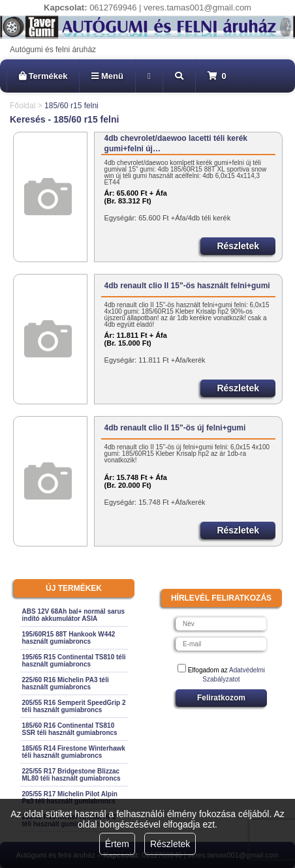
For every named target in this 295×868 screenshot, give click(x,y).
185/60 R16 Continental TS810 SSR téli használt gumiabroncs (70, 729)
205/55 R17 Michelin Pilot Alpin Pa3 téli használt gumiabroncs (70, 798)
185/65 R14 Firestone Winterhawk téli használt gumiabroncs (74, 752)
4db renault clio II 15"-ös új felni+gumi (175, 428)
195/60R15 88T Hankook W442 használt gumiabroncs (69, 638)
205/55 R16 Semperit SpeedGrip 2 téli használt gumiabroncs (74, 706)
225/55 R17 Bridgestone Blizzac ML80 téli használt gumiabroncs (71, 775)
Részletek (170, 844)
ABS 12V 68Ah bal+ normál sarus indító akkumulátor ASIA (74, 615)
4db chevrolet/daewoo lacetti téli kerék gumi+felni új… (176, 143)
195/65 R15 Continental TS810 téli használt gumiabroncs (74, 661)
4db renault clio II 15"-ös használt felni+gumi (187, 286)
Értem (117, 844)
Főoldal (23, 106)
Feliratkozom (221, 698)
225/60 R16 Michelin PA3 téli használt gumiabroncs (66, 683)
